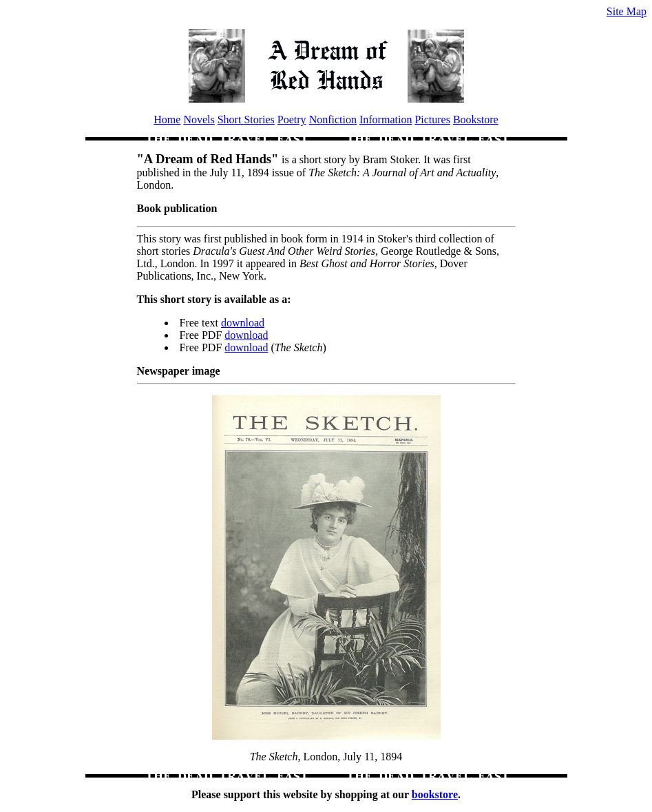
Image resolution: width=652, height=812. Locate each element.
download (243, 323)
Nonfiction (333, 119)
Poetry (292, 119)
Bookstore (476, 119)
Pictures (432, 119)
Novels (199, 119)
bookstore (435, 794)
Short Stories (246, 119)
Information (386, 119)
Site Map (627, 11)
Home (167, 119)
